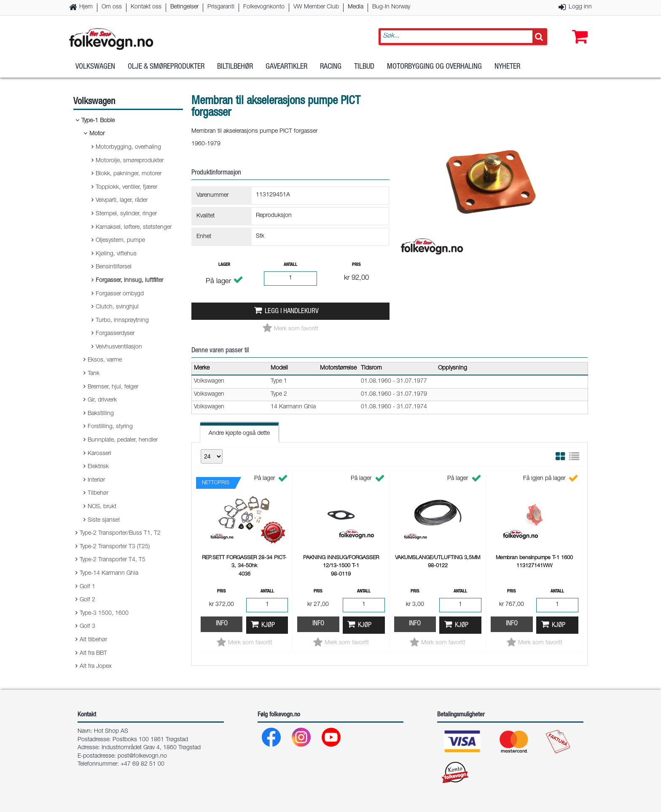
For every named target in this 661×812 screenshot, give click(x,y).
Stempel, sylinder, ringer (126, 214)
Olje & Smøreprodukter (166, 67)
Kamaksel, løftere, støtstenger (134, 228)
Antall (290, 265)
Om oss (112, 7)
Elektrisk (98, 467)
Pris (356, 265)
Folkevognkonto (264, 7)
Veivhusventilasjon (119, 347)
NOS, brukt (102, 507)
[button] (578, 28)
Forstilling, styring (110, 427)
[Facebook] (272, 739)
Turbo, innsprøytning (122, 321)
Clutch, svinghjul (117, 307)
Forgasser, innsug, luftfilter (129, 281)
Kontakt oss (146, 7)
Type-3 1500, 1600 (104, 614)
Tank (94, 374)
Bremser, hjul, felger (113, 387)
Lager (224, 265)
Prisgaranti (221, 7)
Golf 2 (87, 600)
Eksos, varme (105, 360)
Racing (331, 67)
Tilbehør (98, 493)
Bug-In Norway (391, 7)
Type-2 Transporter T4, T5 (113, 560)
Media (356, 7)
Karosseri (99, 454)
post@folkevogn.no (142, 756)
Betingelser (184, 7)
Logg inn (580, 7)
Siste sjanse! (104, 520)
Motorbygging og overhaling (434, 67)
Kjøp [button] (268, 626)
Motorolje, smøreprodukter (130, 161)
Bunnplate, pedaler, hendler (123, 440)
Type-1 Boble (98, 121)
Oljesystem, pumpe (120, 241)
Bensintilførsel (114, 267)
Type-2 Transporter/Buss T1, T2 (120, 533)
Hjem (86, 7)
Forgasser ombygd (120, 294)
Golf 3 (87, 627)
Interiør (96, 480)
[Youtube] (332, 739)
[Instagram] (302, 739)
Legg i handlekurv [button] (292, 312)
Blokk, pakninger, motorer (129, 174)
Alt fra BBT (93, 654)
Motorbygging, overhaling (128, 147)
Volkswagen (95, 67)
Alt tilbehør (93, 640)
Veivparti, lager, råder (122, 201)
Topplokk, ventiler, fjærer (126, 188)
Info (222, 624)
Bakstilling (101, 414)
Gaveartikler (286, 67)
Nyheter (507, 67)
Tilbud (364, 67)
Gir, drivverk (102, 400)
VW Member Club (316, 7)
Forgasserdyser (115, 334)
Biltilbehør (235, 67)
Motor (97, 134)
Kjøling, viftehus (116, 254)
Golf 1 (87, 587)
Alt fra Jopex (96, 667)
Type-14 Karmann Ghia (109, 573)
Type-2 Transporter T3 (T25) (115, 547)
